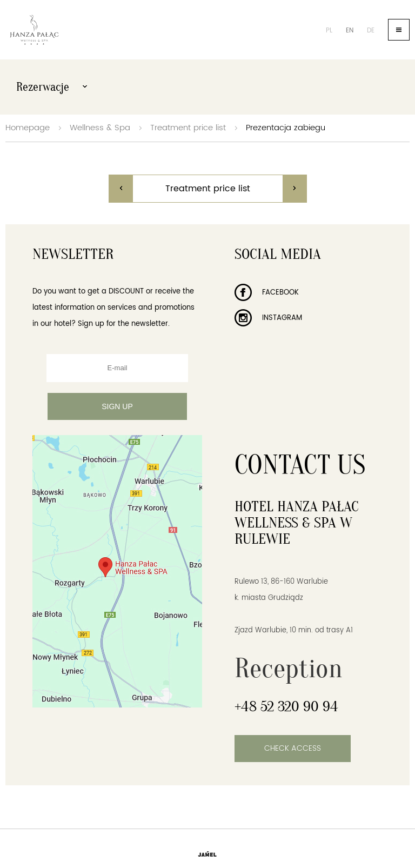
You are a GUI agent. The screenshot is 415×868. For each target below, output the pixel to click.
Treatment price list (188, 128)
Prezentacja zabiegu (286, 128)
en (350, 31)
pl (329, 31)
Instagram (268, 318)
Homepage (28, 128)
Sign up (117, 406)
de (371, 31)
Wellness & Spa (100, 128)
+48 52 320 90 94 (286, 706)
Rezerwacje (52, 87)
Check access (293, 748)
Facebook (267, 293)
